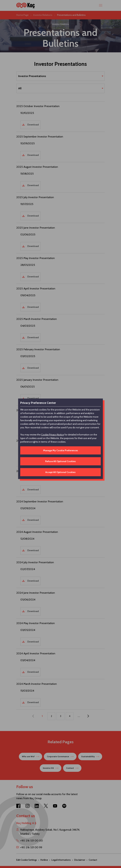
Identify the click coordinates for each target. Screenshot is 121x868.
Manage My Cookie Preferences (61, 450)
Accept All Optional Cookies (60, 472)
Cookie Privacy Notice (53, 435)
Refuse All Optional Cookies (60, 461)
